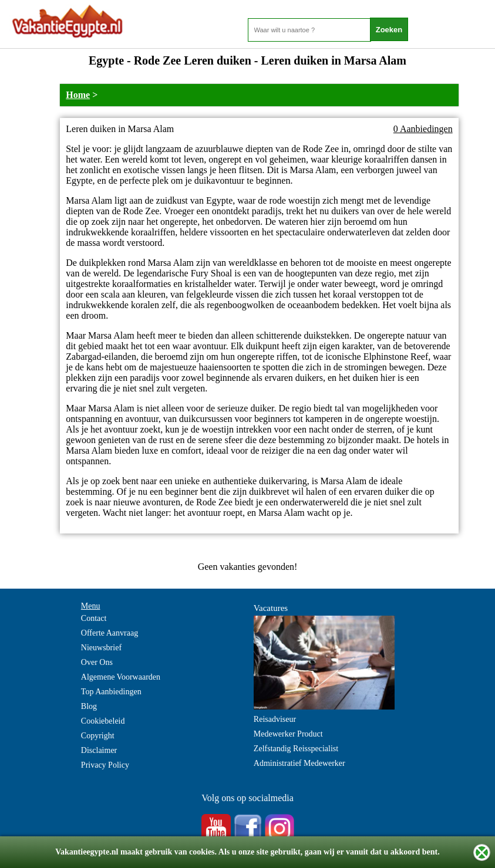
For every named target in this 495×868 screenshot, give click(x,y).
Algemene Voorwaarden (121, 677)
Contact (94, 618)
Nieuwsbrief (101, 648)
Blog (89, 706)
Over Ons (97, 662)
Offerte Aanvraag (110, 633)
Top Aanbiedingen (111, 692)
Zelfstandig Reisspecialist (296, 749)
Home (78, 95)
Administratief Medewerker (299, 763)
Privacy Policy (105, 765)
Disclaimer (99, 750)
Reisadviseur (275, 719)
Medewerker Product (288, 734)
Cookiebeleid (103, 721)
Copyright (98, 736)
